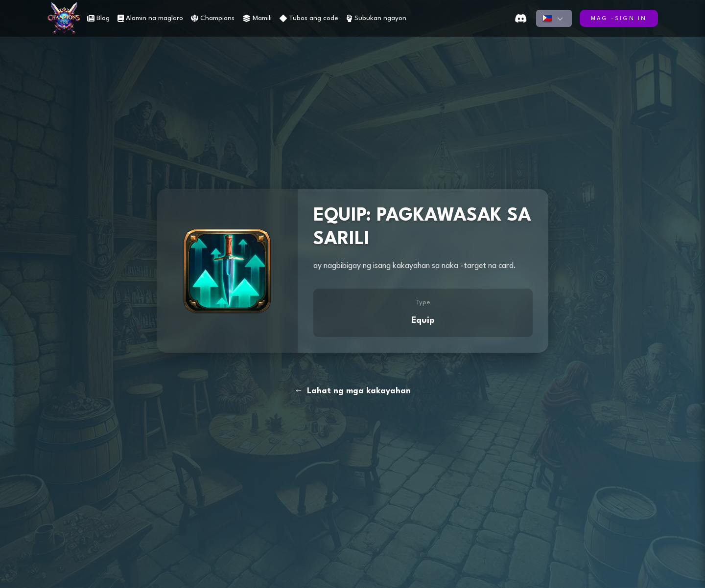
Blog (98, 18)
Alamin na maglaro (150, 18)
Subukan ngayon (376, 18)
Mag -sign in (619, 19)
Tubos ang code (309, 18)
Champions (213, 18)
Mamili (257, 18)
